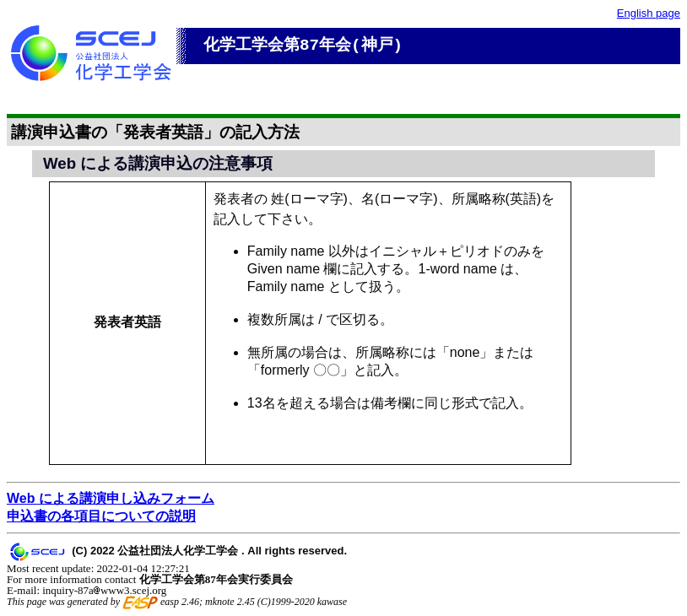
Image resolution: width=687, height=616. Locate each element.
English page (649, 13)
